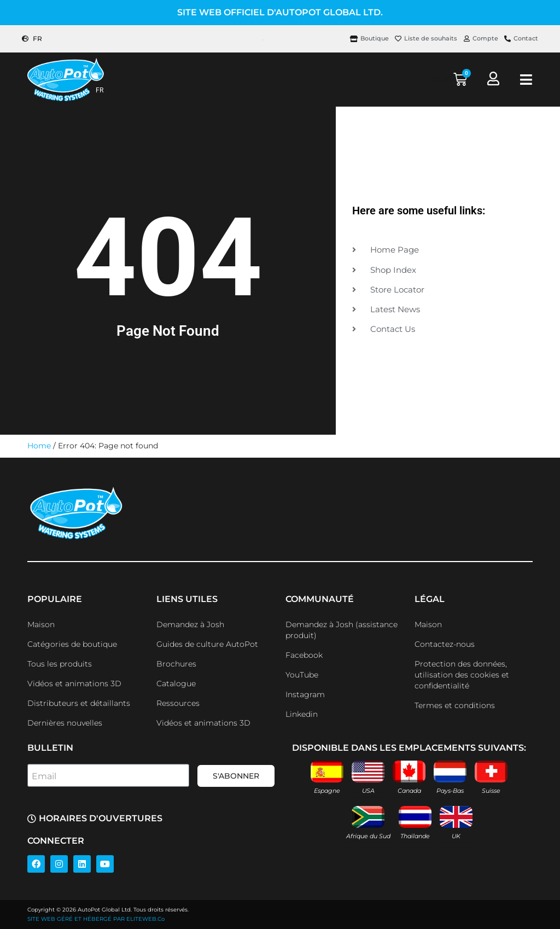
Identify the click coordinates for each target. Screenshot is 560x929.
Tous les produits (60, 664)
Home (39, 446)
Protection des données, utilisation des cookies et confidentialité (462, 675)
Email (44, 776)
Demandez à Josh (190, 624)
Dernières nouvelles (65, 723)
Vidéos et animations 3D (74, 683)
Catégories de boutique (72, 644)
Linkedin (302, 714)
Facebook (304, 655)
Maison (41, 624)
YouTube (302, 675)
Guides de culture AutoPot (207, 644)
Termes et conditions (455, 705)
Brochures (176, 664)
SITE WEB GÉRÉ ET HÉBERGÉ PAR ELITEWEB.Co (96, 919)
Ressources (178, 703)
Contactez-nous (445, 644)
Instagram (305, 694)
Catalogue (176, 683)
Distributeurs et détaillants (79, 703)
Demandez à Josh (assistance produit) (342, 630)
